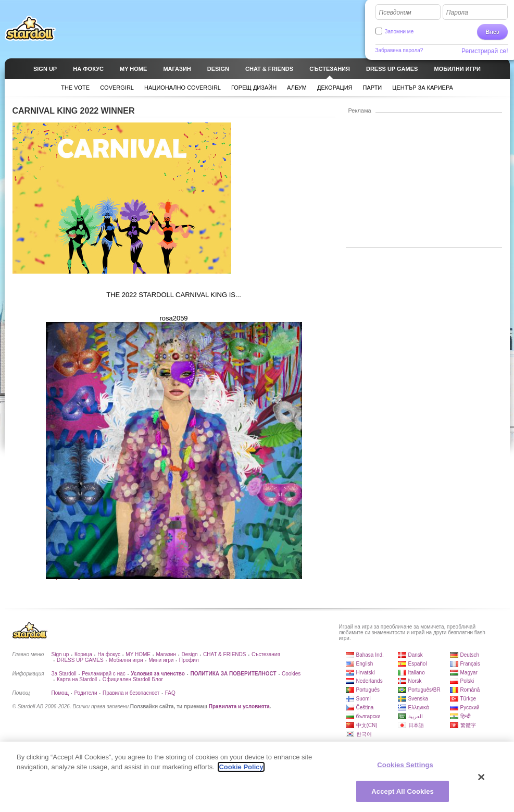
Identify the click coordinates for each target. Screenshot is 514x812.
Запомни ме (399, 32)
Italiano (417, 673)
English (365, 664)
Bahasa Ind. (370, 655)
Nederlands (369, 681)
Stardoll (30, 28)
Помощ (60, 693)
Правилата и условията (239, 706)
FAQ (170, 693)
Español (418, 664)
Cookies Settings (405, 768)
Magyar (469, 673)
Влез (492, 32)
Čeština (365, 708)
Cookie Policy (241, 771)
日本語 (416, 725)
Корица (83, 654)
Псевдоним (395, 13)
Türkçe (468, 699)
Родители (85, 693)
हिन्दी (466, 716)
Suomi (363, 699)
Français (470, 664)
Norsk (415, 681)
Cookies (291, 674)
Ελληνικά (419, 708)
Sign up (60, 654)
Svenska (418, 699)
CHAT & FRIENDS (224, 654)
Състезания (266, 654)
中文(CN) (367, 725)
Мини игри (161, 660)
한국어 (364, 734)
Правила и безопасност (131, 693)
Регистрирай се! (485, 51)
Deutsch (470, 655)
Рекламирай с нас (104, 674)
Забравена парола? (399, 50)
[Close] (482, 781)
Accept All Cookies (403, 795)
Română (470, 690)
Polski (467, 681)
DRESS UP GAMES (80, 660)
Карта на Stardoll (77, 679)
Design (189, 654)
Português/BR (424, 690)
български (368, 716)
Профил (189, 660)
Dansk (416, 655)
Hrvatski (366, 673)
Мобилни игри (126, 660)
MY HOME (138, 654)
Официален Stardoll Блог (133, 679)
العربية (416, 716)
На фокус (109, 654)
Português (368, 690)
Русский (470, 708)
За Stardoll (64, 674)
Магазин (166, 654)
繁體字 (468, 725)
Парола (457, 13)
